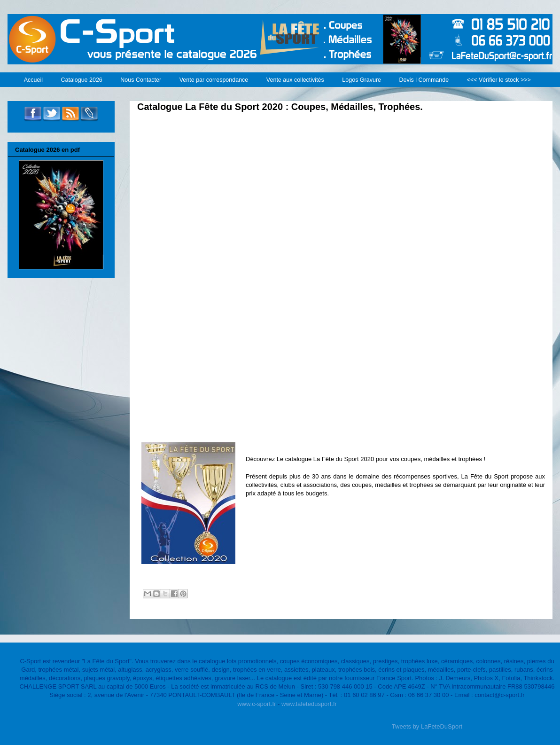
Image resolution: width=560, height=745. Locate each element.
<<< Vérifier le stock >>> (499, 80)
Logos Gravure (362, 80)
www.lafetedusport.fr (309, 704)
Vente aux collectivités (295, 80)
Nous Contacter (141, 80)
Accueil (33, 80)
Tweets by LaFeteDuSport (427, 726)
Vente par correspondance (214, 80)
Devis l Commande (424, 80)
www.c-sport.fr (257, 704)
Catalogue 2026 (82, 80)
